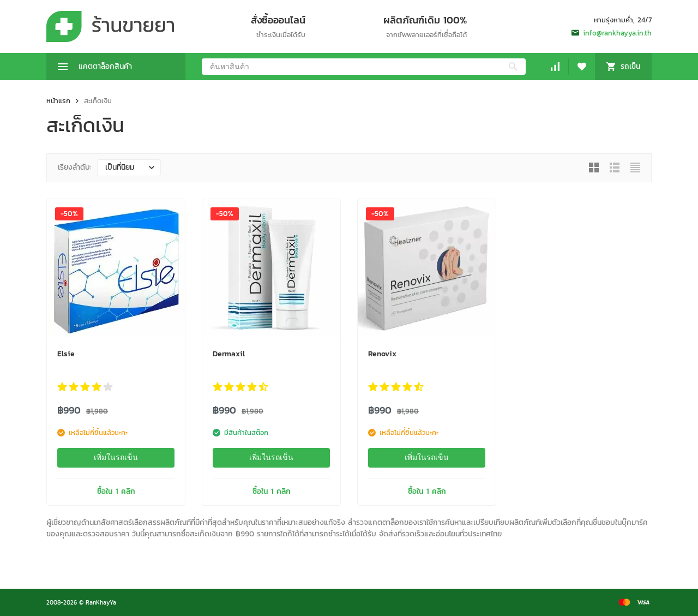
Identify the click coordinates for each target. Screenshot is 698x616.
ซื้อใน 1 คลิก (116, 491)
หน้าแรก (58, 101)
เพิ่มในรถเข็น (116, 457)
